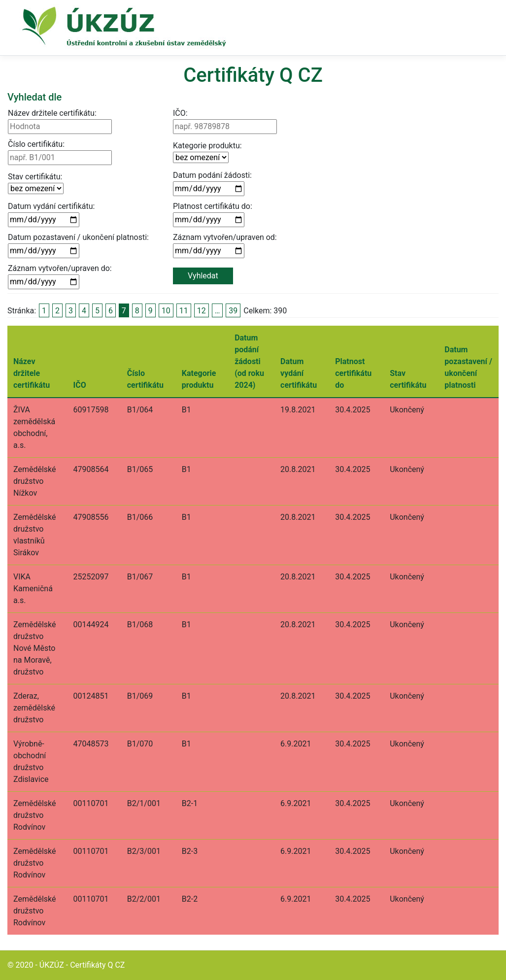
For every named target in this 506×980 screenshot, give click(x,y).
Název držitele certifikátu (32, 373)
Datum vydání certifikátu (299, 373)
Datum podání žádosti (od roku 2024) (249, 361)
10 (166, 311)
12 (202, 311)
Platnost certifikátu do (353, 373)
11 (184, 311)
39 (233, 311)
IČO (80, 385)
